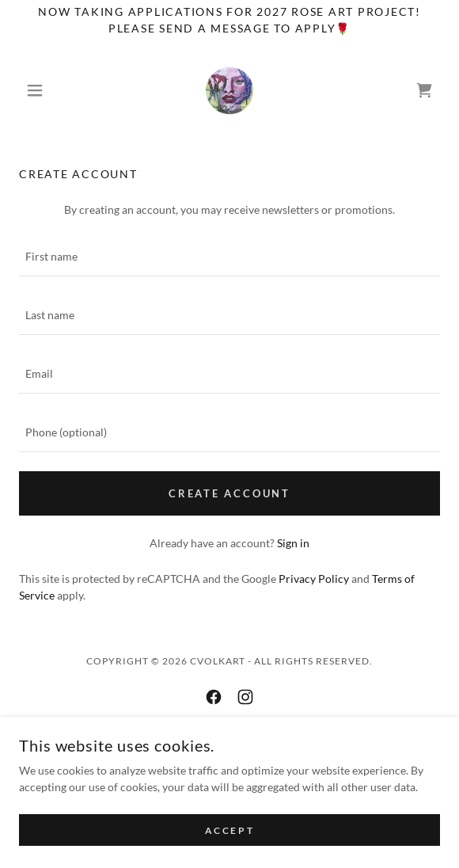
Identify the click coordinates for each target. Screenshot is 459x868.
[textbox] (229, 257)
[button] (51, 90)
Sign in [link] (293, 543)
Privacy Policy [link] (314, 579)
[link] (229, 90)
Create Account (229, 493)
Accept (229, 830)
